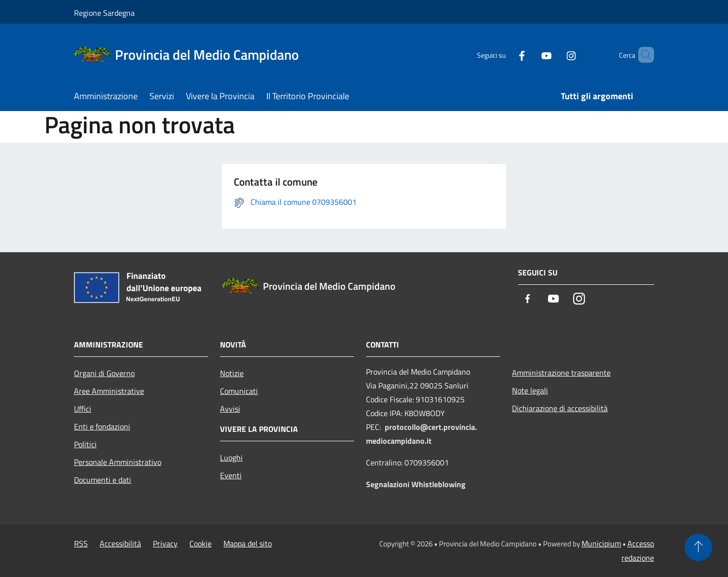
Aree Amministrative (109, 391)
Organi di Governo (104, 373)
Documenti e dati (103, 480)
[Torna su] (698, 547)
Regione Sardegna (104, 13)
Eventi (231, 475)
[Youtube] (530, 55)
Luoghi (231, 458)
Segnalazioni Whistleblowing (416, 484)
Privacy (165, 543)
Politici (85, 444)
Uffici (83, 409)
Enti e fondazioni (102, 426)
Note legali (530, 390)
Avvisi (230, 409)
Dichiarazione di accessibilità (560, 408)
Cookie (200, 543)
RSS (81, 543)
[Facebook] (505, 55)
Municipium (601, 543)
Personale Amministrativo (118, 462)
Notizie (232, 373)
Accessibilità (120, 543)
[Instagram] (554, 55)
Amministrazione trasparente (561, 373)
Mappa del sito (248, 543)
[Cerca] (642, 55)
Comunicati (239, 391)
